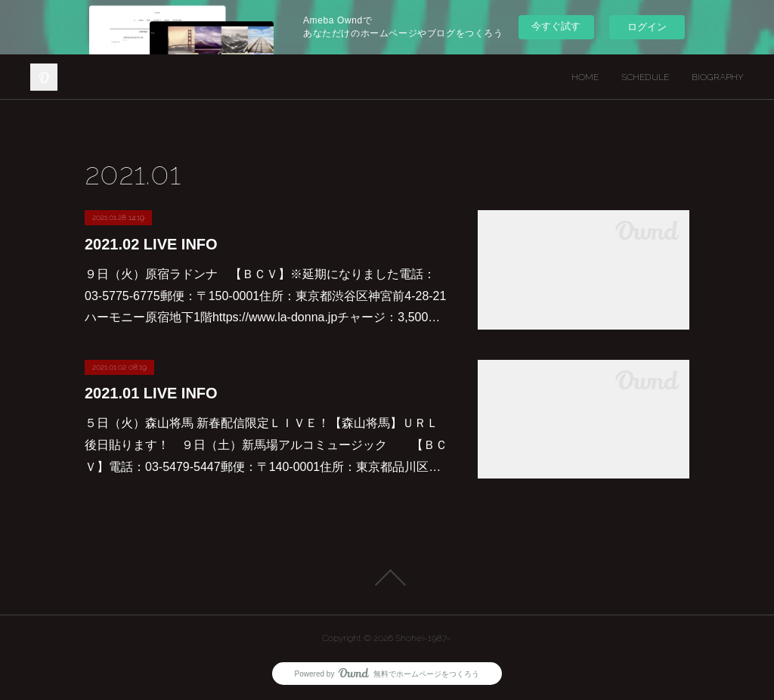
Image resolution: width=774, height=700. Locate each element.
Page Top (387, 578)
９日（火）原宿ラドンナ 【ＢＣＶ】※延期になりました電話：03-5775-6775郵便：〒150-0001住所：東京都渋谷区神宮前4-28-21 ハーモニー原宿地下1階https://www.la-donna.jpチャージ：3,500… (265, 296)
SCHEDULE (645, 77)
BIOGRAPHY (718, 77)
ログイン (647, 27)
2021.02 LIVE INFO (151, 244)
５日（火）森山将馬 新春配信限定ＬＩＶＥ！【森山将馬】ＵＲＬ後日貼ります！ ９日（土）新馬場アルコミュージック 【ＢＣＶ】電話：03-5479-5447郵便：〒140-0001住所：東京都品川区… (266, 445)
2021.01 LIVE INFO (151, 393)
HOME (585, 77)
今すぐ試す (556, 26)
